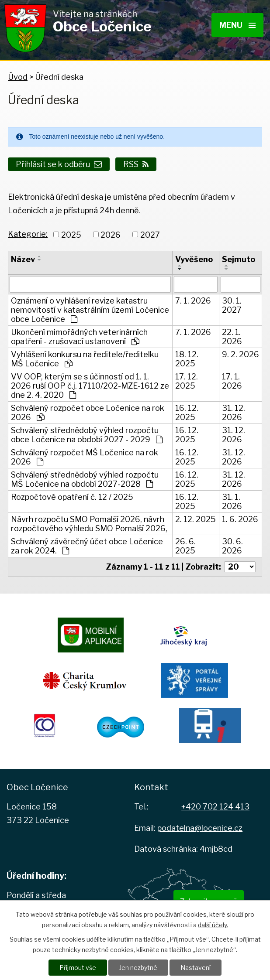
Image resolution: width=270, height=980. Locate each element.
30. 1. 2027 (232, 305)
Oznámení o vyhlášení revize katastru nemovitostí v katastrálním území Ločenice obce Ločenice (90, 310)
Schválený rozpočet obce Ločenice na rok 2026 (88, 413)
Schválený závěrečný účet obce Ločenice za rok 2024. (87, 546)
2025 (71, 234)
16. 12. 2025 (187, 413)
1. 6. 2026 (240, 519)
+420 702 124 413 (215, 807)
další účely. (213, 925)
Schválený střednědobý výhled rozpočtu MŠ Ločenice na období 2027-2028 (85, 479)
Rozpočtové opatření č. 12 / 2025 (72, 497)
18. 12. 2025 (187, 359)
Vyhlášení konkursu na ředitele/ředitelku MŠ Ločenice (85, 359)
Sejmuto (239, 259)
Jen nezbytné (138, 968)
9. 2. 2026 (241, 354)
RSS (136, 164)
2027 (150, 234)
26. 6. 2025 (185, 546)
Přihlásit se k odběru (59, 164)
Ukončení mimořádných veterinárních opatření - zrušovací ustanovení (79, 337)
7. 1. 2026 (193, 301)
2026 (111, 234)
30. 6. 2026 (232, 546)
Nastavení (196, 968)
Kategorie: (28, 234)
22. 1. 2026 (232, 337)
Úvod (18, 77)
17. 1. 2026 (232, 381)
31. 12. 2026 (234, 413)
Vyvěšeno (194, 259)
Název (23, 259)
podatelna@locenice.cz (200, 828)
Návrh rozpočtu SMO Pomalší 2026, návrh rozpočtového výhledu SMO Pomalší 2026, (89, 524)
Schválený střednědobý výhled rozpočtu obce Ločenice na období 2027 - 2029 (87, 435)
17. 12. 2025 (187, 381)
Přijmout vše (78, 968)
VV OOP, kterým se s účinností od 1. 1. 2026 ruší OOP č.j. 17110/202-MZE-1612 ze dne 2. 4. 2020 (90, 386)
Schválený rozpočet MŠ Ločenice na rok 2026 (85, 457)
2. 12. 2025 (196, 519)
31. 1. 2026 (232, 502)
